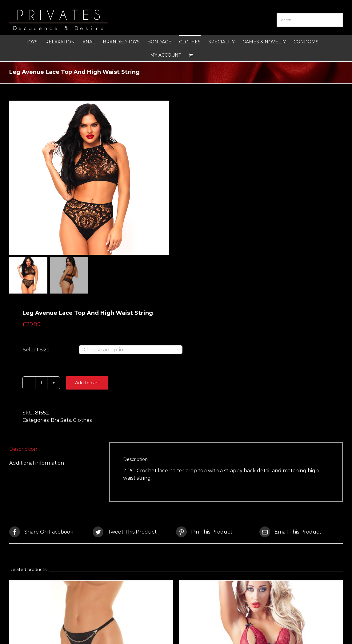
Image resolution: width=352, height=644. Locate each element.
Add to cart (87, 383)
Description (23, 449)
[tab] (53, 449)
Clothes (82, 420)
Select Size (36, 350)
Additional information (37, 463)
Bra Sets (61, 420)
